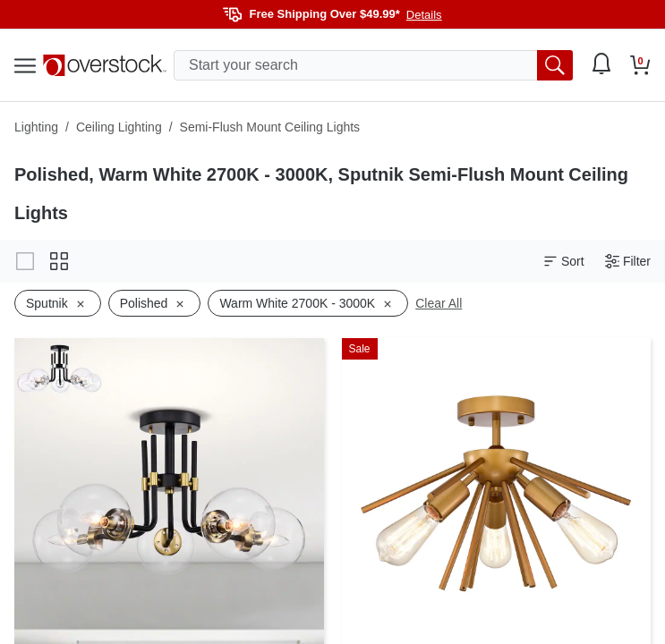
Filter (628, 262)
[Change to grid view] (59, 261)
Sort (564, 262)
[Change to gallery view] (25, 261)
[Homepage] (105, 65)
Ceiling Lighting (119, 127)
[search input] (373, 65)
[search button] (555, 65)
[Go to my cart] (640, 65)
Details (424, 15)
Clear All (439, 303)
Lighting (36, 127)
